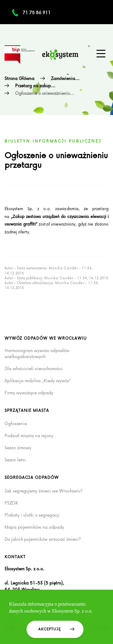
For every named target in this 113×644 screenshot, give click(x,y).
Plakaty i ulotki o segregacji (32, 515)
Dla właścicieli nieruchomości (34, 369)
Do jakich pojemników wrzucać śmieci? (43, 539)
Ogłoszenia (16, 424)
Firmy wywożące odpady (29, 393)
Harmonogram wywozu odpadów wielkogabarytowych (37, 353)
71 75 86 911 (37, 13)
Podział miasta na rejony (29, 436)
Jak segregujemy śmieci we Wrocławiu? (44, 491)
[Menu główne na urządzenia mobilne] (101, 54)
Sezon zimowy (18, 448)
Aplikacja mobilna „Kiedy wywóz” (38, 381)
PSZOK (11, 503)
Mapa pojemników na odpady (34, 527)
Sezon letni (15, 460)
